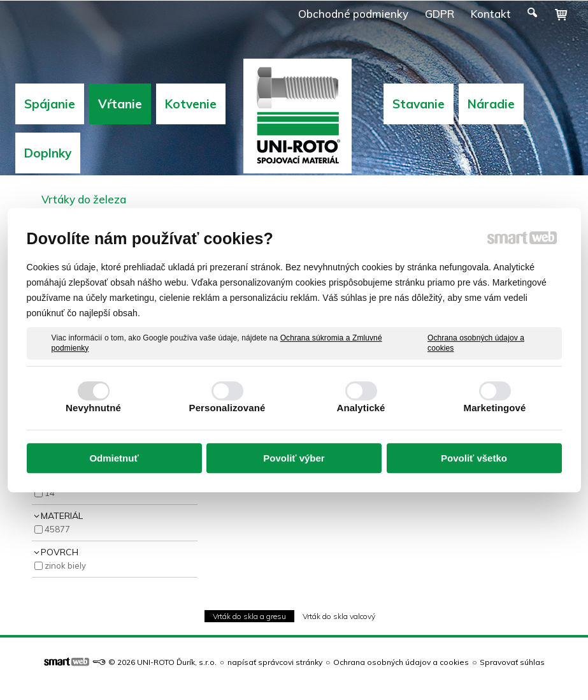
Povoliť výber (294, 458)
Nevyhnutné (93, 408)
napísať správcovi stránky (275, 662)
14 (50, 493)
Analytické (361, 408)
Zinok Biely (65, 565)
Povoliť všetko (474, 458)
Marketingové (495, 408)
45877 (57, 529)
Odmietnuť (114, 458)
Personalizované (227, 408)
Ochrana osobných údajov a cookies (476, 343)
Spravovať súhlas (512, 662)
